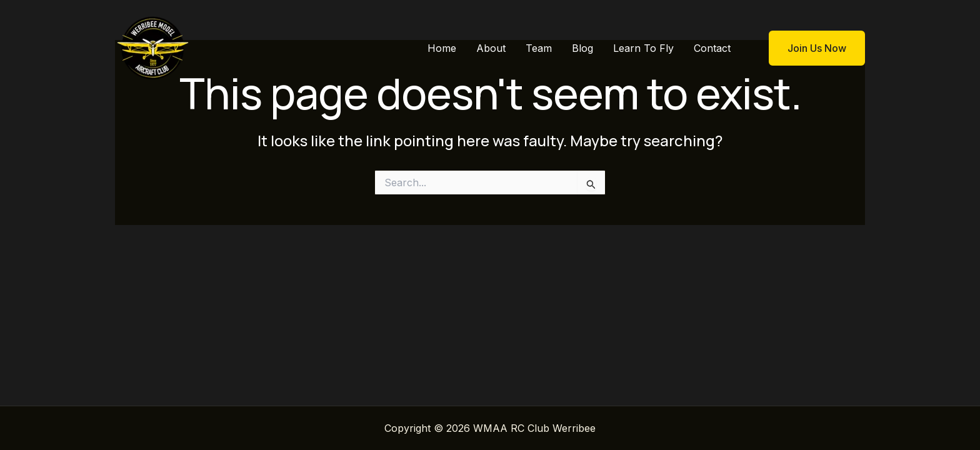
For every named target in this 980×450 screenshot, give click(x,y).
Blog (582, 48)
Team (539, 48)
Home (442, 48)
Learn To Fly (643, 48)
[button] (809, 48)
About (491, 48)
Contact (712, 48)
